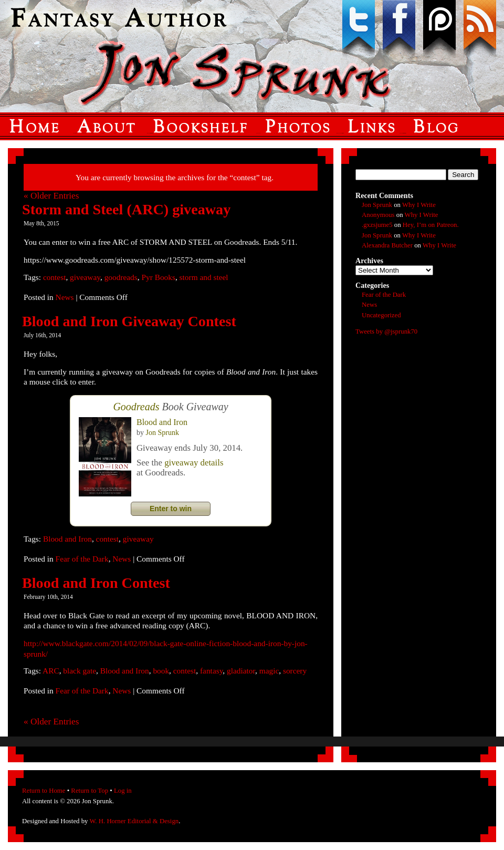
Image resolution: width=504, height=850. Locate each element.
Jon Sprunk (162, 433)
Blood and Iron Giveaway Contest (129, 321)
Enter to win (171, 509)
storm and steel (204, 277)
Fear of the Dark (82, 559)
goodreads (121, 277)
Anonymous (378, 215)
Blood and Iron (162, 422)
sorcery (295, 671)
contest (55, 277)
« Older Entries (51, 196)
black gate (80, 671)
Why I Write (419, 205)
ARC (51, 671)
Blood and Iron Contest (96, 583)
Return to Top (90, 791)
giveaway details (194, 463)
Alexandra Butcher (387, 245)
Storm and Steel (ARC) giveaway (126, 209)
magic (269, 671)
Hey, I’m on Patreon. (431, 225)
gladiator (241, 671)
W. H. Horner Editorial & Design (134, 821)
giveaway (85, 277)
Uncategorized (381, 315)
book (161, 671)
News (65, 297)
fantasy (211, 671)
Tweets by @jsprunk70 (386, 331)
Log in (123, 791)
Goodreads (136, 407)
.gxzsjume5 (377, 225)
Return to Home (44, 791)
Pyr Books (158, 277)
